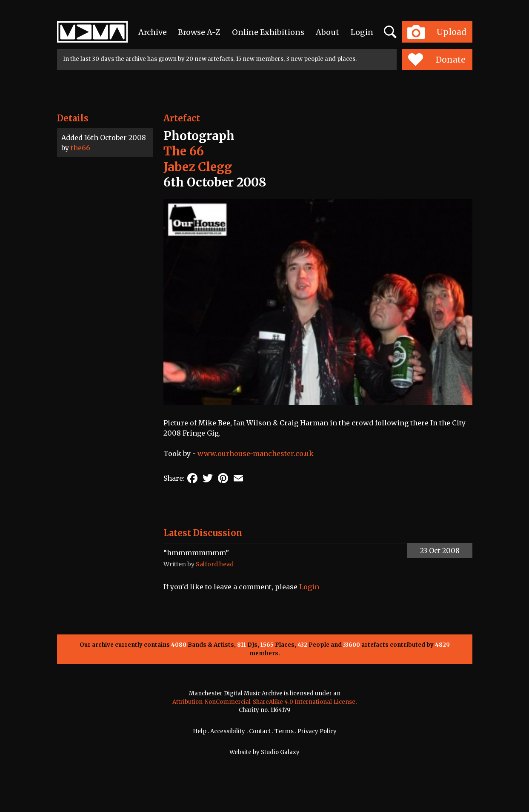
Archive (153, 32)
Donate (437, 60)
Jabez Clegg (198, 167)
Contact (260, 731)
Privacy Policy (317, 731)
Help (200, 731)
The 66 (184, 151)
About (327, 32)
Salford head (215, 564)
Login (362, 32)
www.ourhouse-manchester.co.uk (256, 453)
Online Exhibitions (268, 32)
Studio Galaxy (280, 752)
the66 (80, 148)
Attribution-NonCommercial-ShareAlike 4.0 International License (264, 702)
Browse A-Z (199, 32)
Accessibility (228, 731)
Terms (284, 731)
